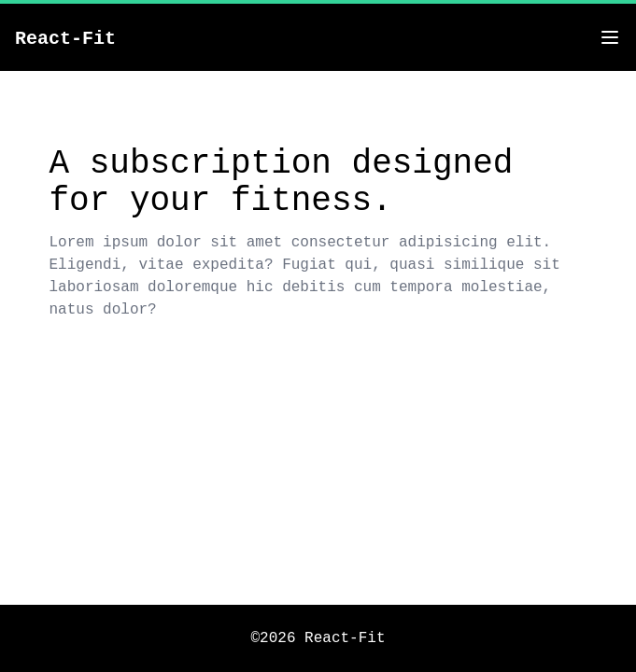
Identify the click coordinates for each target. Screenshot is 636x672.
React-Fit (65, 39)
